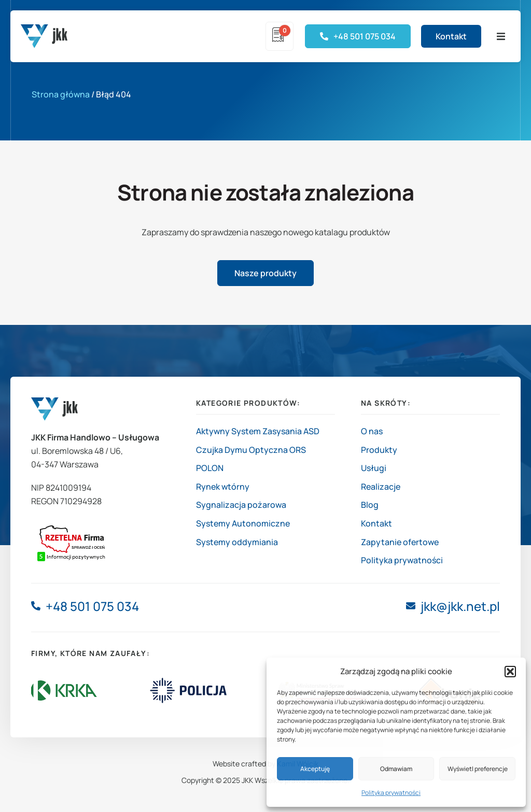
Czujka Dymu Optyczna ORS (251, 450)
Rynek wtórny (223, 487)
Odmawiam (396, 769)
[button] (510, 672)
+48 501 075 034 (92, 606)
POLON (210, 468)
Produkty (379, 450)
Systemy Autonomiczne (243, 523)
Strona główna (61, 94)
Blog (370, 505)
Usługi (374, 468)
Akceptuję (315, 769)
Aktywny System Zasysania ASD (258, 431)
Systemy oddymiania (237, 542)
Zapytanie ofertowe (400, 542)
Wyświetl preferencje (478, 769)
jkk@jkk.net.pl (460, 606)
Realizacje (381, 487)
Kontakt (376, 523)
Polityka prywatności (391, 793)
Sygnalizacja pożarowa (241, 505)
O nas (372, 431)
